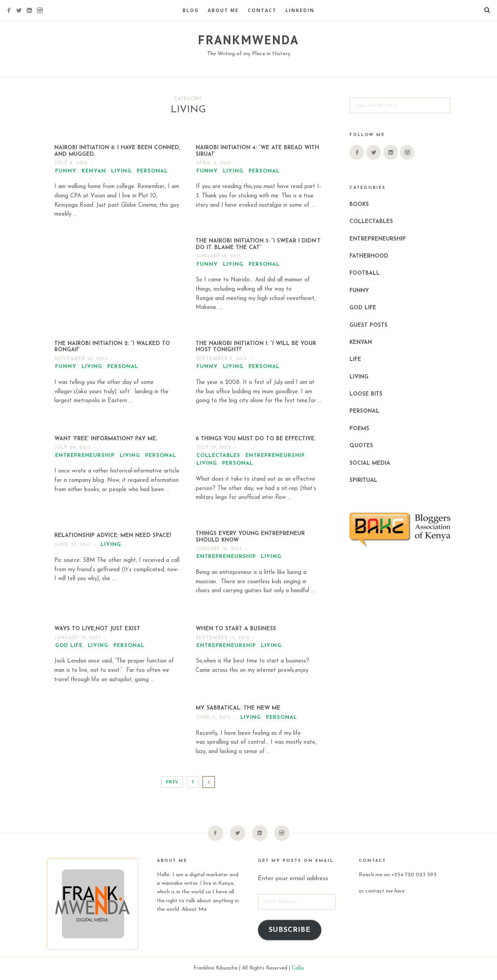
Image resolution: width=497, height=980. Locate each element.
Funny (66, 171)
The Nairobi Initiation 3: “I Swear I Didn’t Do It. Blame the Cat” (258, 244)
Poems (359, 429)
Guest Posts (368, 325)
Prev (172, 782)
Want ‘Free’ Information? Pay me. (106, 439)
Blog (191, 10)
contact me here (385, 891)
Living (121, 171)
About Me (223, 10)
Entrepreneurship (85, 456)
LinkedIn (300, 10)
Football (365, 273)
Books (359, 205)
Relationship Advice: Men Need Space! (113, 536)
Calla (298, 968)
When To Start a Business (236, 629)
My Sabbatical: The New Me (238, 708)
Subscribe (290, 930)
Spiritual (363, 480)
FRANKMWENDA (248, 40)
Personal (152, 171)
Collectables (218, 456)
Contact (262, 10)
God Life (69, 646)
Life (355, 360)
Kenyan (94, 171)
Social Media (370, 463)
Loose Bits (366, 394)
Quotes (361, 446)
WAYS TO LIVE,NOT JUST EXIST (97, 629)
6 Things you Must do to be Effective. (256, 439)
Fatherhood (369, 256)
